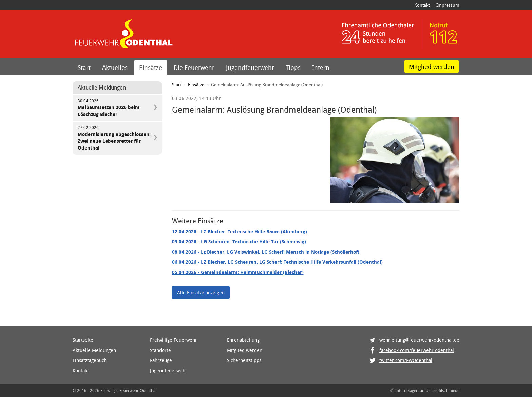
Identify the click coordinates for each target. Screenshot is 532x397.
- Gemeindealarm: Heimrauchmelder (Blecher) (238, 272)
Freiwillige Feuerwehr (174, 340)
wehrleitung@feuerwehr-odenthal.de (419, 340)
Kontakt (422, 5)
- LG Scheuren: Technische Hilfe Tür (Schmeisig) (239, 242)
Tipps (293, 67)
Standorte (160, 350)
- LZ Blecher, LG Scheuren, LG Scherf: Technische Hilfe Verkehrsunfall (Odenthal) (277, 262)
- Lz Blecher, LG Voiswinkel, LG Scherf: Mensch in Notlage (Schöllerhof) (266, 252)
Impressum (448, 5)
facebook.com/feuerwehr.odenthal (417, 350)
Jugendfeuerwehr (250, 67)
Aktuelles (115, 67)
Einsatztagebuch (90, 360)
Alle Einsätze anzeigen (201, 292)
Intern (321, 67)
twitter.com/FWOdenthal (406, 360)
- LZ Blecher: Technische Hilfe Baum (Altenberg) (240, 231)
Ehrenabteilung (243, 340)
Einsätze (151, 67)
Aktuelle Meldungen (94, 350)
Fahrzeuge (161, 360)
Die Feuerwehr (194, 67)
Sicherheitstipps (244, 360)
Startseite (83, 340)
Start (84, 67)
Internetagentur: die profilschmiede (427, 390)
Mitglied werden (432, 67)
